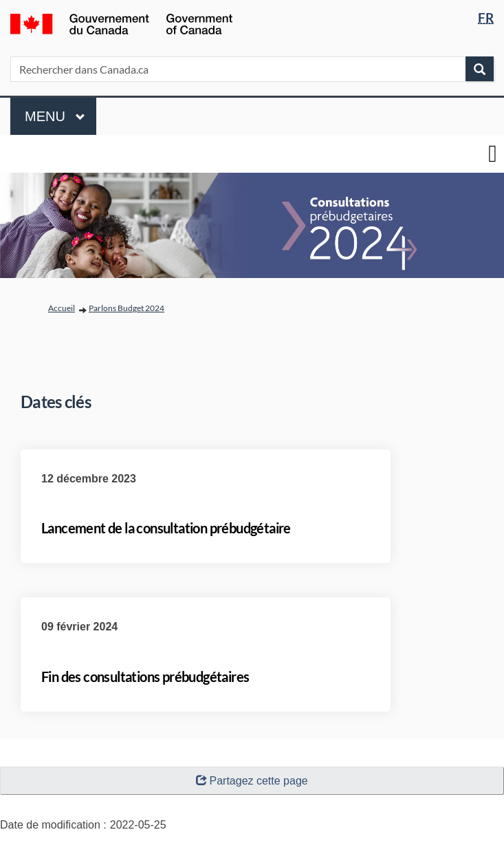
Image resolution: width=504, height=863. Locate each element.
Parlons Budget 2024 (127, 308)
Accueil (62, 308)
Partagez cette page (252, 781)
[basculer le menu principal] (493, 154)
